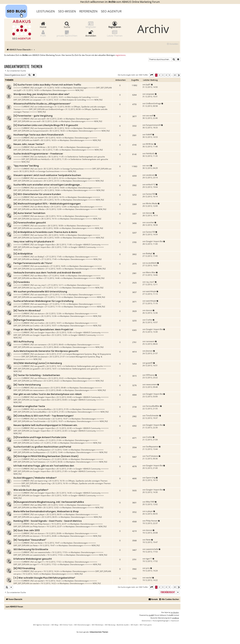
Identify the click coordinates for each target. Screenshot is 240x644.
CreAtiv (41, 323)
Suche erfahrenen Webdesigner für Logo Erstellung (43, 301)
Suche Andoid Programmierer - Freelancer (38, 154)
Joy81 (40, 88)
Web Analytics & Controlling (79, 97)
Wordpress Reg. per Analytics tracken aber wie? (41, 94)
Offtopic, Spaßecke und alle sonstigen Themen (88, 481)
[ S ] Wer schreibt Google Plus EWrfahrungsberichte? (44, 578)
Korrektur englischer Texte (29, 406)
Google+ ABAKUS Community (88, 245)
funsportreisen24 (45, 128)
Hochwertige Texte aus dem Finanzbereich (39, 135)
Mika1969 (42, 505)
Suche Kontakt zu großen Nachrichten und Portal (42, 447)
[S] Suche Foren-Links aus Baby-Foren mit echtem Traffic (47, 85)
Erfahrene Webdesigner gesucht (33, 559)
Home (43, 25)
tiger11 (41, 562)
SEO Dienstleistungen (82, 625)
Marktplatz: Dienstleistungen (75, 88)
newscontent (43, 388)
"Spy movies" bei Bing (26, 166)
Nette (40, 543)
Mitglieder (91, 25)
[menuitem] (172, 44)
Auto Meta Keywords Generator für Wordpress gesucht (46, 351)
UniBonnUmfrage (45, 107)
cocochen (42, 226)
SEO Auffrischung (24, 342)
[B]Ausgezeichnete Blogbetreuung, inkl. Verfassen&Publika (49, 502)
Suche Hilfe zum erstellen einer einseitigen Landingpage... (48, 185)
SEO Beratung (110, 625)
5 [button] (170, 75)
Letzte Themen (115, 33)
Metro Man (43, 276)
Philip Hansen (44, 524)
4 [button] (166, 75)
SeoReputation (44, 450)
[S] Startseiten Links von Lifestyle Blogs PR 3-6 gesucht (46, 125)
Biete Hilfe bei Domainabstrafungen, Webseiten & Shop (46, 511)
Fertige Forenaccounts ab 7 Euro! (33, 263)
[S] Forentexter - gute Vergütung (33, 116)
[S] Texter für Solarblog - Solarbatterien (37, 375)
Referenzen (88, 11)
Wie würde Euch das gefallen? (31, 490)
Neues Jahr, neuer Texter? (29, 144)
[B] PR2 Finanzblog (24, 568)
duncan (41, 216)
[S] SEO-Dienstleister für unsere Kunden (37, 194)
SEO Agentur (111, 11)
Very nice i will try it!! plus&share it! (34, 242)
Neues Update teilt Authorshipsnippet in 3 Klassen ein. (46, 425)
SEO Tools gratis (146, 625)
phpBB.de (175, 618)
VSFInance (42, 378)
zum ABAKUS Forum (14, 607)
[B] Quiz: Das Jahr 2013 (27, 530)
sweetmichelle (44, 552)
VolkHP (41, 138)
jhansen (41, 354)
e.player (41, 514)
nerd (40, 169)
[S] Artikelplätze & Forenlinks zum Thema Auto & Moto (45, 232)
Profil (43, 33)
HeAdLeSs (42, 157)
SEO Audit (134, 625)
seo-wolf (41, 119)
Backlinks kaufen (123, 625)
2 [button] (159, 75)
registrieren (120, 55)
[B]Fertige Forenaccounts (29, 320)
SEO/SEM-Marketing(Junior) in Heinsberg (38, 363)
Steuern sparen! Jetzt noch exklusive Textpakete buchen (47, 175)
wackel (41, 581)
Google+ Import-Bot (46, 245)
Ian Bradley (175, 612)
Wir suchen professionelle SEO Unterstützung (40, 292)
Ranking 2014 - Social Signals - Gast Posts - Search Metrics (48, 521)
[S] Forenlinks (22, 282)
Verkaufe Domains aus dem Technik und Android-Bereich (47, 273)
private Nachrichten (67, 33)
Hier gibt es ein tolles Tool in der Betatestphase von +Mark (48, 394)
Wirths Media (43, 207)
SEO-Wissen (67, 11)
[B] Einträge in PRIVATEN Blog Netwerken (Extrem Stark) (46, 456)
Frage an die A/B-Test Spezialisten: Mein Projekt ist (43, 329)
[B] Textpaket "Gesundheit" (30, 540)
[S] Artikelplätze (23, 254)
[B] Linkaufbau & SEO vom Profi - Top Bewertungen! (43, 416)
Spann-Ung (43, 481)
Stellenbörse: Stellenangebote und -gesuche (86, 157)
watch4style (43, 295)
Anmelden (91, 33)
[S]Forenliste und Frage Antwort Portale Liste (40, 437)
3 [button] (163, 75)
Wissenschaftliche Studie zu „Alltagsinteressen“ (42, 104)
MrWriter (42, 147)
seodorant (42, 178)
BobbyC (41, 257)
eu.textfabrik (43, 266)
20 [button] (175, 75)
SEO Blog (55, 625)
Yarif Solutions (44, 459)
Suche (67, 25)
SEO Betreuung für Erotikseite (31, 549)
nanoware (42, 345)
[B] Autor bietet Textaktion (29, 213)
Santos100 (42, 197)
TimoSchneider (44, 419)
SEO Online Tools (66, 625)
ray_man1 (42, 285)
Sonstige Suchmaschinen (73, 169)
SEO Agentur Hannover (41, 625)
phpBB (151, 615)
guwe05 (41, 366)
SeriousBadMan (45, 409)
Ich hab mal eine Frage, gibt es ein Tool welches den (44, 466)
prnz (40, 571)
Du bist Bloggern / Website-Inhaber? (35, 478)
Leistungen (46, 11)
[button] (152, 75)
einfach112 (43, 188)
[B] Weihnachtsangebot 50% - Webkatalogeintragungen (47, 204)
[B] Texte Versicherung (27, 385)
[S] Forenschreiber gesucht (30, 223)
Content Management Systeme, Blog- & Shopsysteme (88, 354)
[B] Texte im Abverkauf (27, 311)
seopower (42, 97)
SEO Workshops (97, 625)
